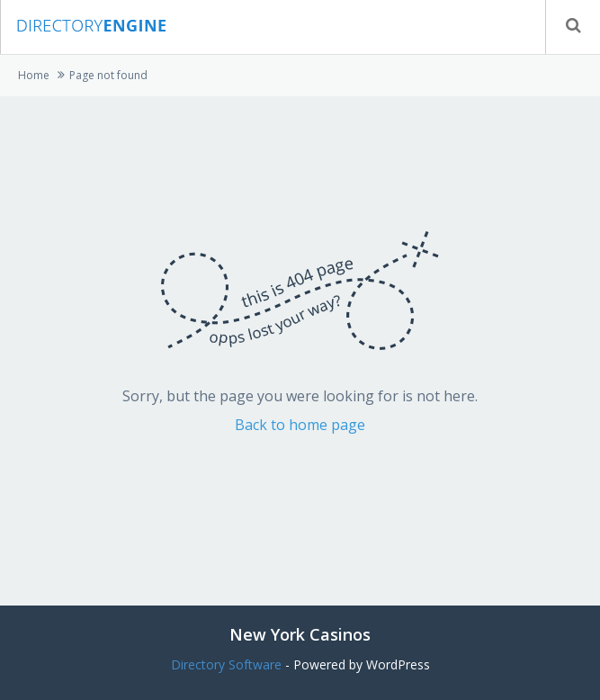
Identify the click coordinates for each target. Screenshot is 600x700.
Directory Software (226, 664)
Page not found (108, 75)
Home (34, 75)
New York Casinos (300, 634)
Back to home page (300, 425)
